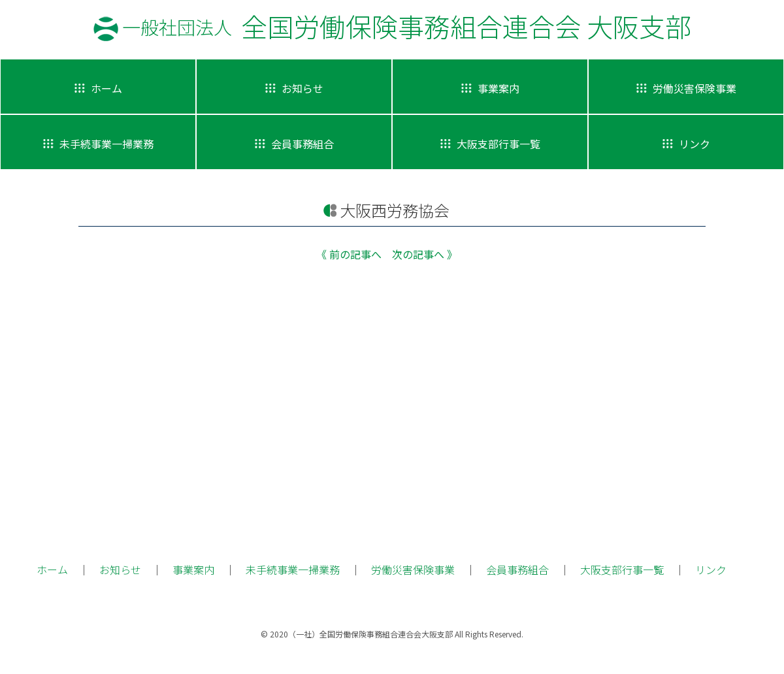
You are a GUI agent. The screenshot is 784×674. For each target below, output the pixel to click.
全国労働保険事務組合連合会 (407, 26)
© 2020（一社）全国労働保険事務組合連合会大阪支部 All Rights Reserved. (392, 634)
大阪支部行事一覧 (622, 570)
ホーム (52, 570)
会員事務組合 (517, 570)
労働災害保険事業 (413, 570)
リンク (711, 570)
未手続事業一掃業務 (293, 570)
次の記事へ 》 (425, 254)
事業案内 (193, 570)
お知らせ (120, 570)
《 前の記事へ (349, 254)
